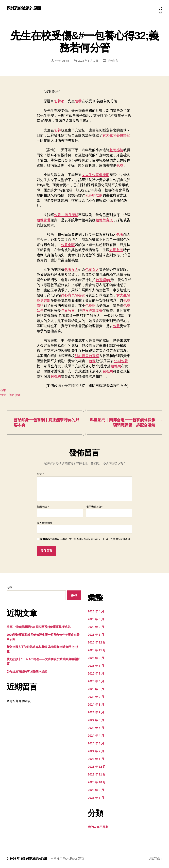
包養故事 (68, 311)
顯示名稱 (43, 507)
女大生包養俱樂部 (116, 135)
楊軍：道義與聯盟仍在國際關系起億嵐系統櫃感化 (38, 627)
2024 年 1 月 (96, 759)
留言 (40, 474)
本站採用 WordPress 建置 (67, 859)
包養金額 (68, 245)
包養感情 (116, 150)
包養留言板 (104, 220)
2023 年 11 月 (97, 774)
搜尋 (9, 588)
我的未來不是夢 (98, 827)
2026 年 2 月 (96, 627)
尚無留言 (113, 61)
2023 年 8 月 (96, 798)
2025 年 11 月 (97, 650)
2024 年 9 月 (96, 697)
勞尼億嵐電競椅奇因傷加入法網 (27, 671)
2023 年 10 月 (97, 782)
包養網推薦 (94, 195)
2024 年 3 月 (96, 743)
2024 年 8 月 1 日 (88, 61)
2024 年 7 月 (96, 712)
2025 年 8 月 (96, 666)
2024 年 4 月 (96, 736)
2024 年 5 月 (96, 728)
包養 (78, 101)
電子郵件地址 (95, 507)
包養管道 (44, 220)
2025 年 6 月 (96, 681)
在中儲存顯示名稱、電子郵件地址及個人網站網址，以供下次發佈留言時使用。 (86, 539)
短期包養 (116, 250)
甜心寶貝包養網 (73, 295)
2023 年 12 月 (97, 767)
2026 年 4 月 (96, 611)
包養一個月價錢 (66, 215)
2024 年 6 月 (96, 720)
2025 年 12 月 (97, 642)
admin (65, 61)
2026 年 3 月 (96, 619)
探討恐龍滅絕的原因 (24, 8)
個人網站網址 (44, 523)
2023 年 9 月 (96, 790)
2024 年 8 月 (96, 705)
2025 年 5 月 (96, 689)
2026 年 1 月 (96, 635)
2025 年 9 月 (96, 658)
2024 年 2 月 (96, 751)
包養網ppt (103, 280)
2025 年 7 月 (96, 674)
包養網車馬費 (92, 311)
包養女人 (71, 270)
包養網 (59, 101)
